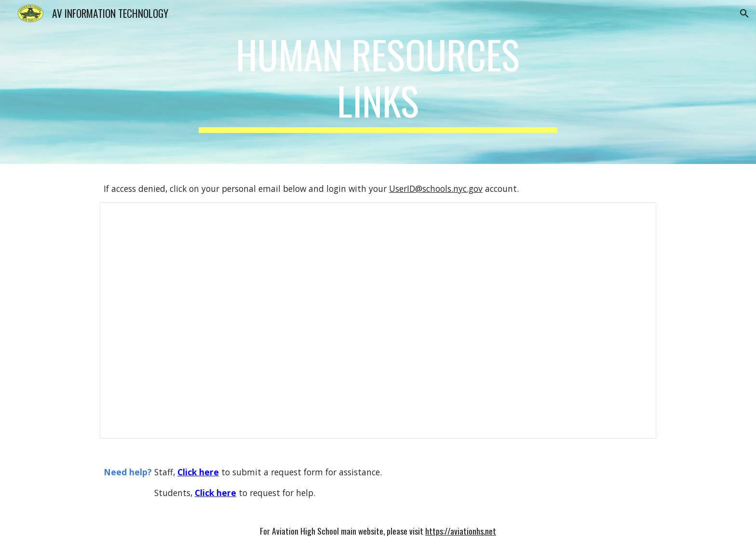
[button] (744, 13)
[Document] (378, 321)
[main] (378, 82)
